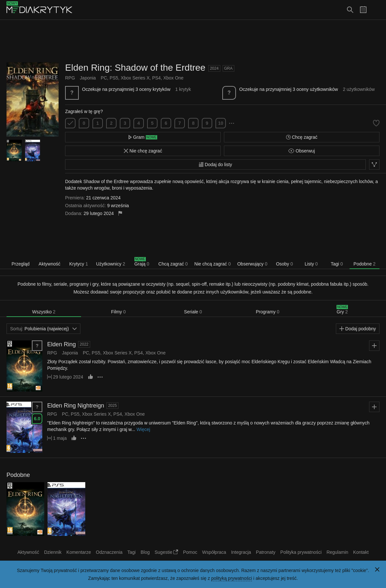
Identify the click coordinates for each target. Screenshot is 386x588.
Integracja (241, 552)
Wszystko (44, 312)
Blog (145, 552)
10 (221, 123)
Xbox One (173, 78)
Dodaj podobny (358, 329)
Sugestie (166, 552)
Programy (268, 312)
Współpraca (214, 552)
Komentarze (79, 552)
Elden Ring (62, 344)
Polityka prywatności (301, 552)
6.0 (37, 419)
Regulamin (337, 552)
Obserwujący (252, 264)
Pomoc (190, 552)
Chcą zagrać (173, 264)
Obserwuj (302, 151)
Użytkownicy (110, 264)
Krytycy (79, 264)
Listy (311, 264)
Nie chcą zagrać (213, 264)
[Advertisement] (193, 41)
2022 (84, 344)
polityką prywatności (232, 578)
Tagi (337, 264)
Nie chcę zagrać (143, 151)
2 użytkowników (359, 89)
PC (104, 78)
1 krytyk (183, 89)
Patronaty (266, 552)
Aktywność (50, 264)
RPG (70, 78)
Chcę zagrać (302, 137)
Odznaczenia (109, 552)
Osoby (284, 264)
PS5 (114, 78)
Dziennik (53, 552)
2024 (214, 68)
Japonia (88, 78)
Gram (143, 137)
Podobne (365, 264)
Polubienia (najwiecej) (43, 329)
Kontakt (361, 552)
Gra (228, 68)
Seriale (193, 312)
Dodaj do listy (215, 165)
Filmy (118, 312)
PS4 (156, 78)
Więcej (143, 429)
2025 (112, 406)
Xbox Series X (135, 78)
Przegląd (20, 264)
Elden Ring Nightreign (76, 406)
